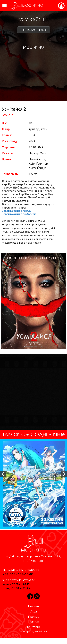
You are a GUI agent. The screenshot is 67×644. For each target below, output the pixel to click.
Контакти (34, 627)
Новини (33, 606)
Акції (34, 611)
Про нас (33, 617)
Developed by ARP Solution (34, 632)
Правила (33, 622)
